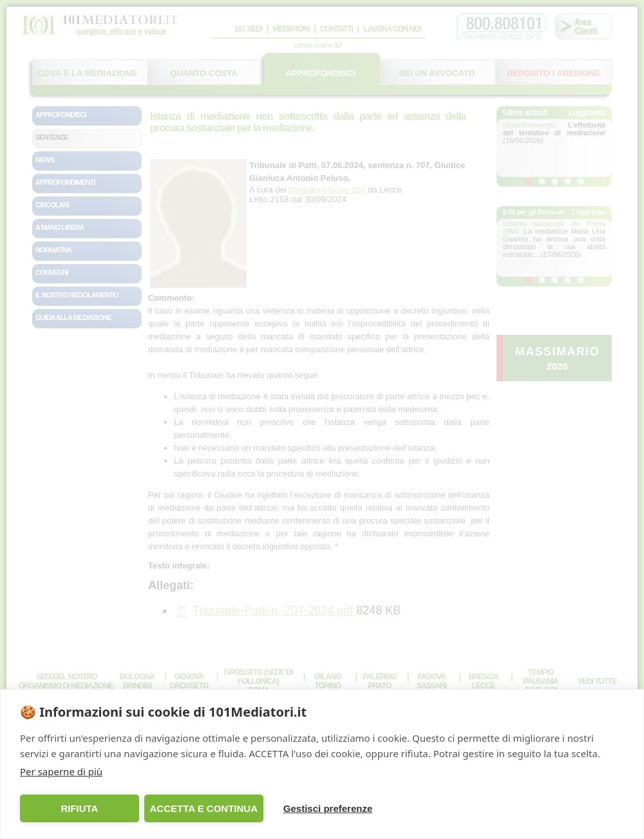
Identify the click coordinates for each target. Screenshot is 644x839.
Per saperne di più (61, 771)
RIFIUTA (79, 808)
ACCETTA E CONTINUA (204, 808)
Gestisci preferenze (328, 808)
